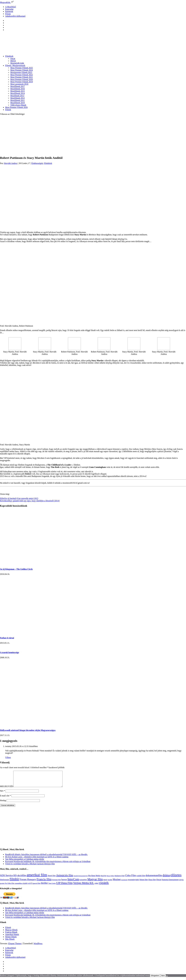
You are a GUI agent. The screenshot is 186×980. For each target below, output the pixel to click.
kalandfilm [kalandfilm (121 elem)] (83, 883)
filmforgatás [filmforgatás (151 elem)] (5, 883)
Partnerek (9, 11)
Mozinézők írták (17, 63)
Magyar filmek (11, 933)
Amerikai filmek (12, 938)
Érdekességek (37, 163)
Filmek (8, 110)
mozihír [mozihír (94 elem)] (110, 883)
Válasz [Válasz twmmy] (8, 757)
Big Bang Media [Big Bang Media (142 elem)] (94, 879)
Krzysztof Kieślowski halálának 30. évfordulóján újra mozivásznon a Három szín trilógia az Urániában (48, 865)
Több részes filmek (18, 105)
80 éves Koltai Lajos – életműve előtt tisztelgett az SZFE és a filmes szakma (37, 860)
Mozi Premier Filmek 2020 (22, 79)
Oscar (13, 58)
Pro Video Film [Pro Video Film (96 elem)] (10, 886)
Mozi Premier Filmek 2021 (22, 77)
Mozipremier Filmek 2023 (21, 72)
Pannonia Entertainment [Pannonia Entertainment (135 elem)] (170, 883)
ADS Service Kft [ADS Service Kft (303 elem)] (8, 878)
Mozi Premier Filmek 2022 (22, 75)
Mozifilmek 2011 (18, 100)
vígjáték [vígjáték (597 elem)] (104, 886)
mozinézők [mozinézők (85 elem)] (124, 883)
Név (3, 794)
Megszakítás (7, 2)
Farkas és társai (7, 638)
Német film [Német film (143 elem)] (144, 883)
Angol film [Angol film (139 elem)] (52, 879)
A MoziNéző (10, 7)
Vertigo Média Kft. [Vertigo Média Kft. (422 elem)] (84, 886)
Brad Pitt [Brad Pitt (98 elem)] (103, 879)
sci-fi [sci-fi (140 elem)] (30, 886)
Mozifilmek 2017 (18, 86)
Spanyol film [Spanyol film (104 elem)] (36, 886)
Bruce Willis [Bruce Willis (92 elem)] (110, 879)
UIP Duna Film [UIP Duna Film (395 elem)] (64, 886)
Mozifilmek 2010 (18, 103)
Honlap (3, 804)
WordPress (38, 947)
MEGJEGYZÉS (7, 789)
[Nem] (167, 979)
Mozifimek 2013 (17, 96)
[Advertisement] (93, 135)
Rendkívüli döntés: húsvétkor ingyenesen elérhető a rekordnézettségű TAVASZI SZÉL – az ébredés (47, 858)
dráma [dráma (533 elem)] (166, 878)
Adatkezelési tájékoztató (15, 16)
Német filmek (11, 940)
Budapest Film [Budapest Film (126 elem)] (120, 879)
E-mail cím (5, 799)
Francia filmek (11, 935)
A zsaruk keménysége (9, 652)
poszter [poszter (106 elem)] (2, 886)
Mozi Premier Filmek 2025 (22, 68)
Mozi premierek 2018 (19, 84)
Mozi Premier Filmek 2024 (22, 70)
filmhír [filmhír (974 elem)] (14, 882)
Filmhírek (9, 56)
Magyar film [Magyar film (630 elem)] (95, 882)
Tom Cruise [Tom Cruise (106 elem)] (52, 886)
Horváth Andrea (11, 163)
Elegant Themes (15, 947)
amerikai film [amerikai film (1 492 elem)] (37, 878)
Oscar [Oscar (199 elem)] (159, 883)
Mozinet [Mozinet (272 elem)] (117, 883)
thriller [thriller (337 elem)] (44, 886)
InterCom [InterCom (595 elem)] (73, 882)
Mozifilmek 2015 (18, 91)
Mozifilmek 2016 (18, 89)
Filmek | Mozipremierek (15, 65)
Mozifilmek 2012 (18, 98)
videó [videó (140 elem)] (96, 886)
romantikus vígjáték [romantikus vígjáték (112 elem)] (21, 886)
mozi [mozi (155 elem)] (105, 883)
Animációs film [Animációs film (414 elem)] (65, 878)
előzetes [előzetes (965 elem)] (176, 878)
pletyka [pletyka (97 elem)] (181, 883)
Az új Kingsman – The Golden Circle (16, 569)
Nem (163, 979)
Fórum (8, 14)
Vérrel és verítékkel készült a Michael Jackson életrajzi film (30, 867)
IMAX (13, 61)
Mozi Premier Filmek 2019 (22, 82)
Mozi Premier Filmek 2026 (16, 107)
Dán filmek (10, 942)
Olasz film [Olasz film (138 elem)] (152, 883)
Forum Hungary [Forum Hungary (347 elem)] (28, 882)
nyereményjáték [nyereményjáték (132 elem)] (133, 883)
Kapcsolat (9, 9)
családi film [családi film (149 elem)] (141, 879)
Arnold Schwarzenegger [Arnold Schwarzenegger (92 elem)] (81, 879)
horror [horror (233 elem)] (64, 883)
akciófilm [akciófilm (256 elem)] (22, 879)
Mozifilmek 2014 (18, 93)
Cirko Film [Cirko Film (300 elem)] (130, 878)
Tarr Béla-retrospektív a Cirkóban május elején (25, 862)
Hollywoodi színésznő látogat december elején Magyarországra (28, 730)
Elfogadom (155, 979)
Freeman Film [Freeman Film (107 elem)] (57, 883)
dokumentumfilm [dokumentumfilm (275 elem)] (154, 879)
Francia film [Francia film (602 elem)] (44, 882)
